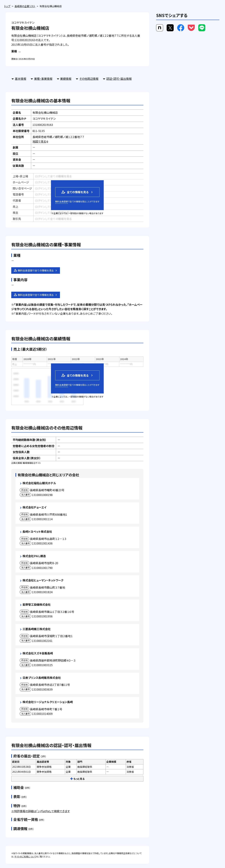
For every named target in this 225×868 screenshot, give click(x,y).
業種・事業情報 (43, 79)
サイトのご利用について (25, 856)
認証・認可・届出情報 (119, 79)
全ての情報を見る (75, 192)
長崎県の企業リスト (25, 6)
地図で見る (41, 141)
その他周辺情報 (89, 79)
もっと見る (77, 779)
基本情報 (21, 79)
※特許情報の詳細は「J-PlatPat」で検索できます (41, 811)
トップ (7, 6)
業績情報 (66, 79)
